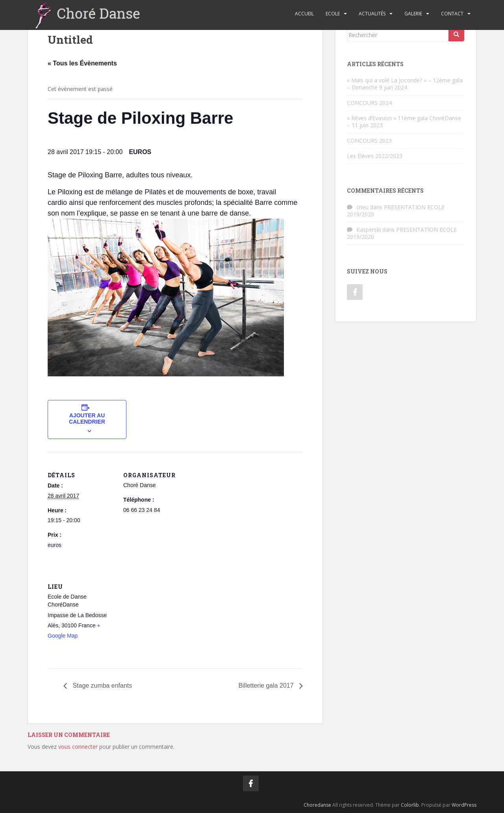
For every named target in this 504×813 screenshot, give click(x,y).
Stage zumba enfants (102, 686)
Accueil (304, 14)
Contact (452, 14)
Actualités (372, 14)
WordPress (464, 805)
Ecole (333, 14)
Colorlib (410, 805)
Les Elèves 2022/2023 (375, 156)
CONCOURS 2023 (369, 140)
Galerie (413, 14)
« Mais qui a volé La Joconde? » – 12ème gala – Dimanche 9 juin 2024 (405, 84)
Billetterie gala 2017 (267, 686)
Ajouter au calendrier (87, 419)
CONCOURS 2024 (369, 103)
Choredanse (317, 805)
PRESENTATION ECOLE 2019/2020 (396, 211)
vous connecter (78, 747)
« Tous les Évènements (82, 63)
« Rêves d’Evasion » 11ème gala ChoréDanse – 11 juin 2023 (404, 122)
